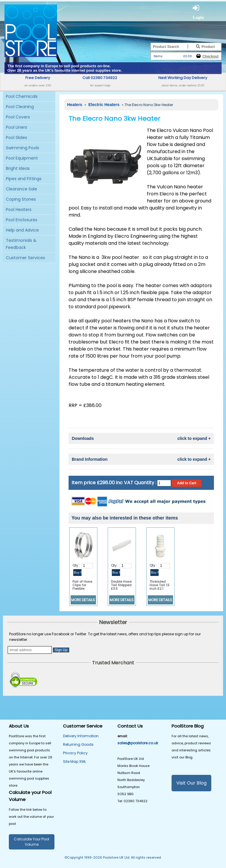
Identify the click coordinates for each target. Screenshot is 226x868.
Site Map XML (74, 761)
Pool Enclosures (22, 220)
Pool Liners (16, 127)
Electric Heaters (104, 105)
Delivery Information (81, 736)
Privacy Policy (75, 753)
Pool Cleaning (20, 107)
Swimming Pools (23, 148)
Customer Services (25, 258)
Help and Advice (22, 230)
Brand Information (141, 459)
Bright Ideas (18, 168)
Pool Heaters (19, 210)
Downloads (141, 438)
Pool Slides (16, 138)
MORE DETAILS (83, 600)
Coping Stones (21, 199)
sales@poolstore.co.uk (138, 743)
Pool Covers (18, 117)
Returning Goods (78, 744)
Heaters (75, 105)
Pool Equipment (22, 158)
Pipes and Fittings (24, 179)
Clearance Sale (21, 189)
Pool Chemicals (22, 96)
